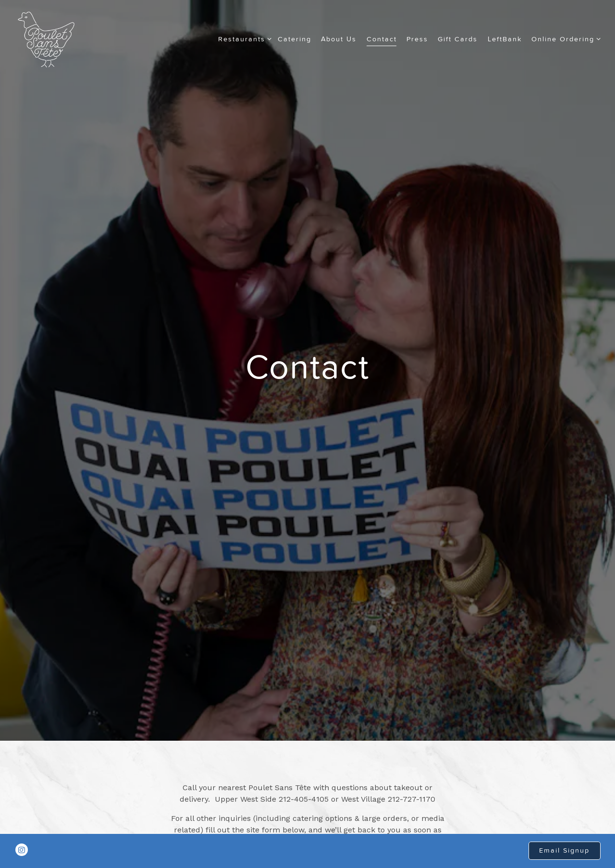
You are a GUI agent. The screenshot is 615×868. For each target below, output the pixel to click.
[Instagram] (22, 834)
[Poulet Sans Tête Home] (46, 39)
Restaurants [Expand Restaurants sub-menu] (243, 38)
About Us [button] (339, 39)
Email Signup (564, 835)
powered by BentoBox (308, 860)
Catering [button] (295, 39)
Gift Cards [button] (458, 39)
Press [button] (417, 39)
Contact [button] (382, 39)
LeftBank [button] (505, 39)
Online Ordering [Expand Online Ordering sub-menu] (564, 38)
